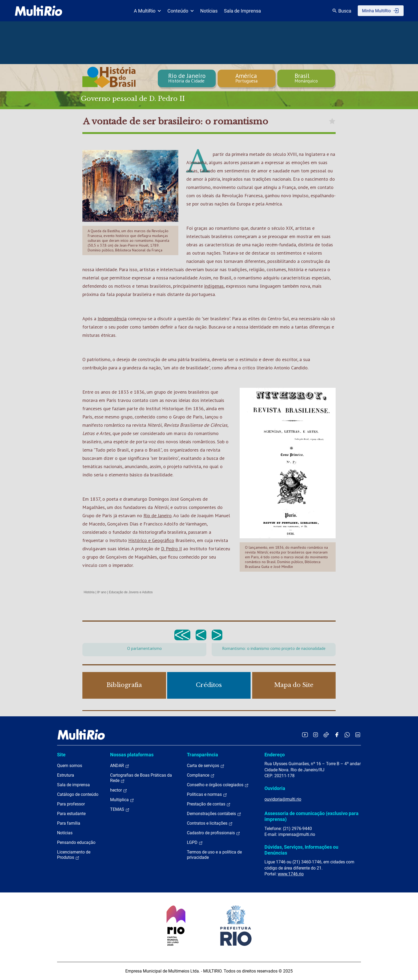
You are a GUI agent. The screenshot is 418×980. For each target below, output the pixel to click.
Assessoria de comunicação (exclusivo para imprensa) (312, 816)
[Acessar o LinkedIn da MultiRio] (358, 735)
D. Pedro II (171, 549)
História (89, 592)
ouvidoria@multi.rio (283, 799)
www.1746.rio (291, 874)
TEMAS (120, 809)
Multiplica (122, 800)
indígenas (214, 286)
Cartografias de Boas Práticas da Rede (141, 778)
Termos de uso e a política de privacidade (214, 855)
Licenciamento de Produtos (74, 855)
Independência (112, 319)
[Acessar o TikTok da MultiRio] (326, 735)
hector (119, 790)
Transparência (202, 755)
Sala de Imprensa (242, 11)
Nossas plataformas (132, 755)
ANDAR (120, 766)
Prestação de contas (209, 804)
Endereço (275, 755)
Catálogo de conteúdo (78, 794)
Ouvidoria (275, 788)
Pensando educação (76, 842)
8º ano (102, 592)
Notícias (209, 11)
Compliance (201, 775)
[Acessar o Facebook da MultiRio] (337, 735)
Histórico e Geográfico (151, 540)
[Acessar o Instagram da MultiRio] (315, 735)
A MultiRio (147, 11)
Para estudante (71, 814)
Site (61, 755)
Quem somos (70, 766)
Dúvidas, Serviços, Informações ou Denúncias (301, 850)
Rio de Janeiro (158, 515)
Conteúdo (181, 11)
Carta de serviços (206, 766)
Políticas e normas (207, 795)
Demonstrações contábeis (214, 814)
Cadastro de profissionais (214, 833)
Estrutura (66, 775)
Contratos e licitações (210, 823)
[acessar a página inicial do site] (39, 11)
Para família (69, 823)
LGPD (195, 843)
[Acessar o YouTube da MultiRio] (305, 735)
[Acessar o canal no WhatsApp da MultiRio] (347, 735)
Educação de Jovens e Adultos (131, 592)
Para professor (71, 804)
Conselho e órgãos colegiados (218, 785)
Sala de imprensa (73, 785)
